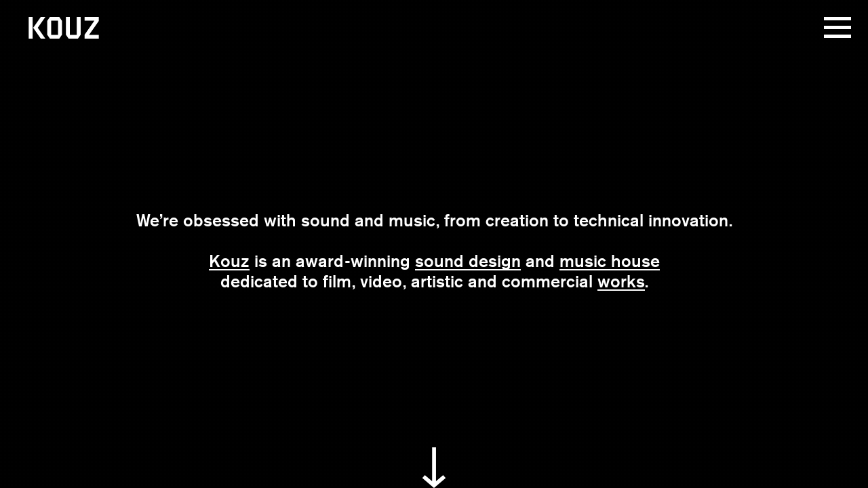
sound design (468, 261)
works (621, 281)
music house (610, 261)
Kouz (229, 261)
